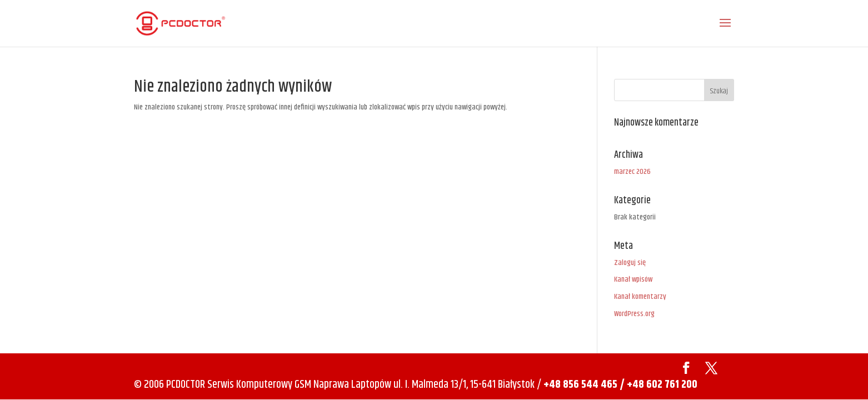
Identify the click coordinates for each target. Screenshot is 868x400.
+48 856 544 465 (580, 385)
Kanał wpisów (633, 279)
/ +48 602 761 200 (659, 385)
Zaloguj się (630, 263)
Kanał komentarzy (640, 297)
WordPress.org (634, 314)
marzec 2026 (632, 172)
